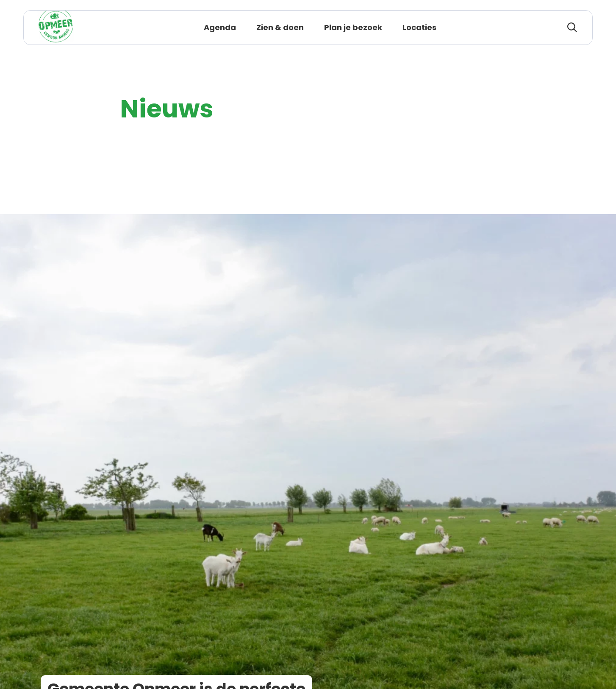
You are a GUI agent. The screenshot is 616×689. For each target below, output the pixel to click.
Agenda (220, 27)
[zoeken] (572, 28)
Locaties (419, 27)
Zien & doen (280, 27)
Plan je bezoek (353, 27)
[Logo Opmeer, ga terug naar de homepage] (56, 28)
